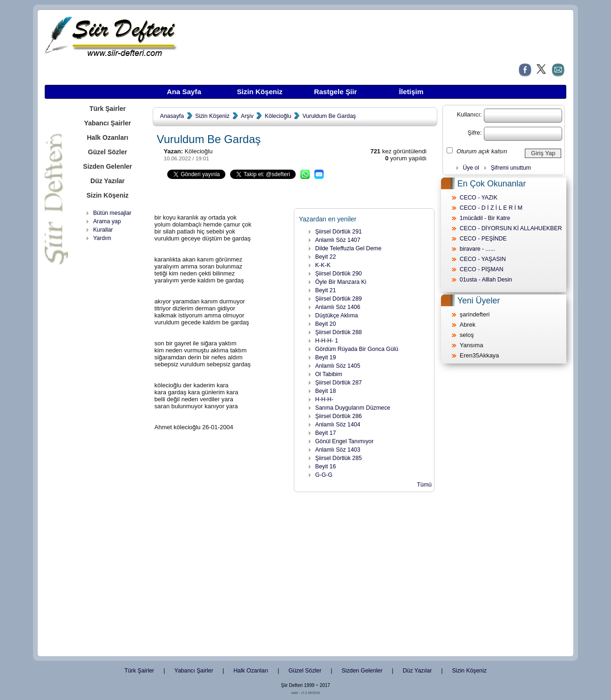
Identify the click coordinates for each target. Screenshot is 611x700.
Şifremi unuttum (511, 168)
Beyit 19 (326, 357)
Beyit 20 (326, 324)
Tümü (424, 485)
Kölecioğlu (278, 116)
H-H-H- (324, 399)
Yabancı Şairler (108, 123)
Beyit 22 (326, 257)
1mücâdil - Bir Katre (485, 218)
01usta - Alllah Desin (486, 280)
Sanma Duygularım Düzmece (353, 408)
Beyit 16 (326, 467)
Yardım (102, 238)
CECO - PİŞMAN (482, 269)
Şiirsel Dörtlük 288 (339, 332)
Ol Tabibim (329, 374)
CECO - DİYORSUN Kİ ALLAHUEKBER (511, 228)
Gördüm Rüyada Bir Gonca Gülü (357, 349)
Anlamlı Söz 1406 (338, 307)
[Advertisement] (108, 389)
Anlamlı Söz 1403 (338, 450)
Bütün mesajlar (112, 213)
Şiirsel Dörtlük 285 (339, 458)
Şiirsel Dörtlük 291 (339, 232)
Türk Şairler (108, 109)
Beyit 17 (326, 433)
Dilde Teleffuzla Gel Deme (348, 248)
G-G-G (324, 475)
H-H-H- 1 (327, 341)
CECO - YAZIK (479, 198)
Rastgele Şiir (335, 92)
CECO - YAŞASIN (483, 259)
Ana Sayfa (184, 92)
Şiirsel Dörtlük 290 (339, 274)
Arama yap (107, 221)
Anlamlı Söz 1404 (338, 425)
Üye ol (471, 168)
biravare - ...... (477, 249)
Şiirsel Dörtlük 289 (339, 299)
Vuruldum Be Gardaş (329, 116)
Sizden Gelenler (107, 166)
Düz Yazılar (108, 181)
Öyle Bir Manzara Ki (341, 282)
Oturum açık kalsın (482, 151)
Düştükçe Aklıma (337, 316)
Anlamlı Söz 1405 (338, 366)
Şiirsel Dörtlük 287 (339, 383)
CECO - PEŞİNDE (483, 239)
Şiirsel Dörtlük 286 (339, 416)
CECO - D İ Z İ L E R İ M (491, 208)
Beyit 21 (326, 290)
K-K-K (323, 265)
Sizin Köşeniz (260, 92)
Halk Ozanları (107, 137)
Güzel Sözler (108, 152)
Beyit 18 (326, 391)
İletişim (411, 92)
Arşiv (247, 116)
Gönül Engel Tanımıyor (344, 441)
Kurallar (103, 230)
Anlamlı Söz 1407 (338, 240)
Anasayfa (172, 116)
